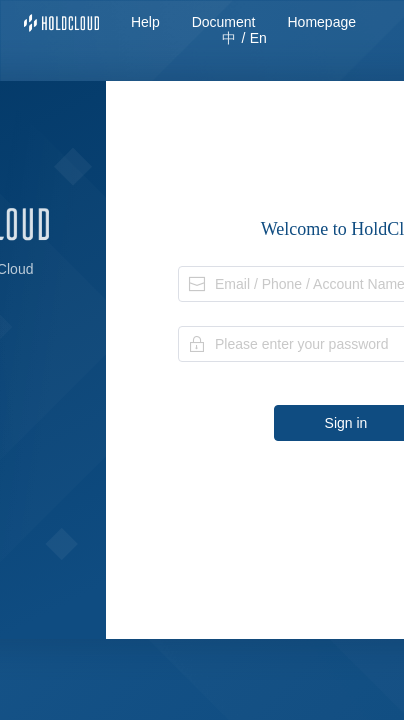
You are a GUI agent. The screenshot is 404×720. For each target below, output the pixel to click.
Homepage (322, 22)
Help (145, 22)
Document (224, 22)
